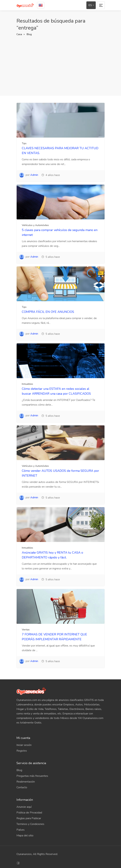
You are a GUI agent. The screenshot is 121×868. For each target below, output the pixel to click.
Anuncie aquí (24, 807)
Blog (29, 34)
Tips (24, 143)
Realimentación (26, 782)
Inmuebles (27, 384)
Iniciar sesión (24, 745)
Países (21, 830)
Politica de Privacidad (29, 813)
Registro (22, 751)
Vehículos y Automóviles (35, 225)
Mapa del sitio (25, 836)
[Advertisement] (60, 63)
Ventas (26, 630)
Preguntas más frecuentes (32, 776)
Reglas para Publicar (29, 818)
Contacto (22, 787)
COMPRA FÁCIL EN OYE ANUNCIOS (48, 312)
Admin (34, 175)
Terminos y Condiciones (30, 824)
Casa (19, 34)
